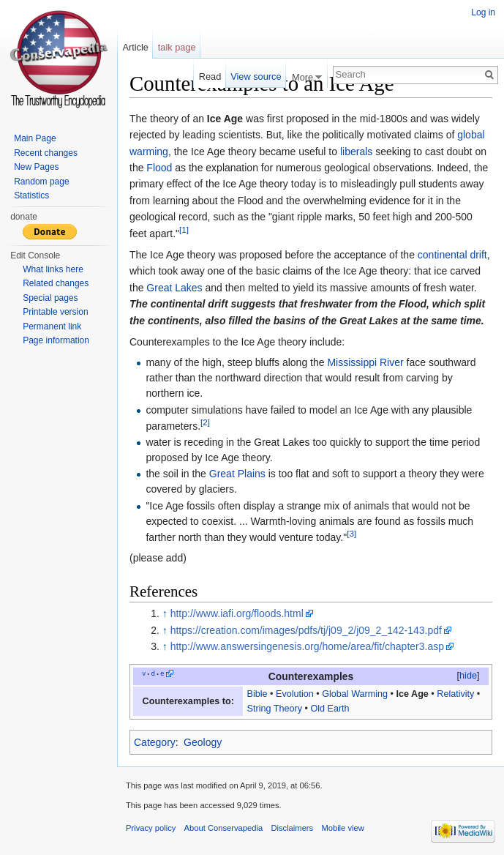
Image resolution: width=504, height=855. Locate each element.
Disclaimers (292, 828)
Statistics (31, 195)
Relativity (455, 694)
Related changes (56, 283)
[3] (351, 533)
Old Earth (330, 709)
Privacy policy (151, 828)
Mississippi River (365, 362)
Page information (56, 340)
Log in (483, 12)
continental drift (452, 255)
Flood (159, 168)
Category (155, 742)
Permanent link (52, 326)
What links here (53, 269)
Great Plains (237, 474)
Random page (41, 182)
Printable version (55, 312)
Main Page (35, 138)
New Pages (36, 167)
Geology (203, 742)
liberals (356, 152)
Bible (257, 694)
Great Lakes (174, 288)
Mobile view (342, 828)
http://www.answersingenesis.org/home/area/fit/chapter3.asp (307, 646)
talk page (177, 47)
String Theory (275, 709)
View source (256, 76)
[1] (184, 229)
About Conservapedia (224, 828)
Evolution (295, 694)
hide (468, 676)
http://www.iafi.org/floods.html (237, 613)
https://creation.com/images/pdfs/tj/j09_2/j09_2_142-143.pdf (306, 630)
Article (135, 47)
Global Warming (355, 694)
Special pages (50, 298)
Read (210, 76)
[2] (205, 422)
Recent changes (46, 153)
